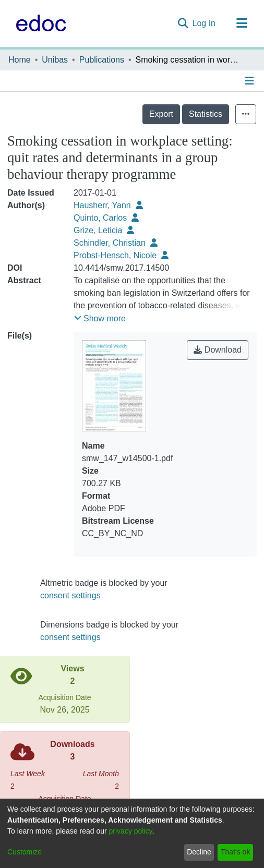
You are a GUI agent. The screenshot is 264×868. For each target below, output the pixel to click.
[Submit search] (183, 23)
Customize (25, 852)
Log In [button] (205, 23)
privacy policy (131, 831)
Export (161, 114)
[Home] (38, 23)
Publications (102, 60)
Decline (199, 852)
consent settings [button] (70, 595)
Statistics (206, 114)
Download (218, 350)
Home (20, 60)
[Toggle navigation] (242, 23)
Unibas (55, 60)
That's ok (235, 852)
